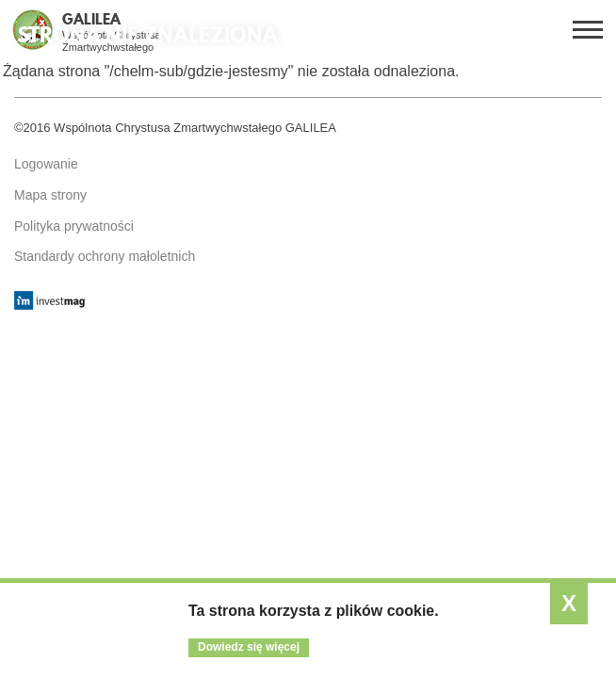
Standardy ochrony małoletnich (105, 256)
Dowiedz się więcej (249, 647)
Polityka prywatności (74, 226)
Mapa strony (50, 195)
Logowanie (46, 164)
